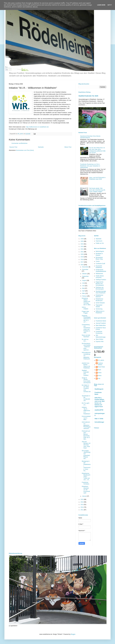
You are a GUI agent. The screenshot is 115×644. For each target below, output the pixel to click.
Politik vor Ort (100, 243)
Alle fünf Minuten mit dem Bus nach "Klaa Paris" (86, 445)
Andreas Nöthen (100, 364)
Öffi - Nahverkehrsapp (101, 336)
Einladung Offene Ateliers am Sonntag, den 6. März (86, 301)
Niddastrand (99, 274)
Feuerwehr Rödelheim (99, 267)
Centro (98, 261)
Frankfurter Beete (101, 321)
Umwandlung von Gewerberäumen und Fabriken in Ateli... (86, 329)
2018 (82, 259)
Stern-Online (99, 339)
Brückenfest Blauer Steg (99, 258)
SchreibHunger (99, 422)
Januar (84, 496)
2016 (82, 265)
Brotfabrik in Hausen (99, 254)
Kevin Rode (101, 367)
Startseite (41, 147)
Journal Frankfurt (101, 323)
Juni (84, 286)
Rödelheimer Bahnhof (100, 296)
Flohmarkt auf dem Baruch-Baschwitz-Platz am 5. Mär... (86, 435)
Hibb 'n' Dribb (99, 419)
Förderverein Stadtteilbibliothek (101, 270)
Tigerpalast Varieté (99, 306)
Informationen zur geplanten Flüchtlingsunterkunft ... (86, 425)
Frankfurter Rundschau (99, 332)
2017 (82, 262)
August (84, 280)
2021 (82, 252)
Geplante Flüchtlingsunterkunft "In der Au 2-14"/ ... (86, 319)
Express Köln (100, 342)
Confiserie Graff (100, 264)
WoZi (100, 370)
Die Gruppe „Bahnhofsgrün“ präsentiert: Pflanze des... (86, 455)
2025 (82, 241)
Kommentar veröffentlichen (20, 143)
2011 (82, 510)
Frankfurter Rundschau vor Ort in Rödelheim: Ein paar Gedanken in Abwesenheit (90, 166)
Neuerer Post (13, 147)
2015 (82, 499)
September (85, 276)
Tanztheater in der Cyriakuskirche (86, 398)
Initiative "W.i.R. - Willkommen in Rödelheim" (86, 411)
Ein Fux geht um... (86, 404)
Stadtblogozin (99, 389)
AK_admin (101, 360)
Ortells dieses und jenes (100, 277)
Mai (83, 288)
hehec (100, 373)
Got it (110, 5)
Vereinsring (99, 309)
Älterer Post (68, 147)
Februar (85, 296)
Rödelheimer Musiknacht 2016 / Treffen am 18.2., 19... (86, 477)
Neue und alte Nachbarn (86, 336)
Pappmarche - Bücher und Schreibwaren (100, 284)
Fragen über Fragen (85, 312)
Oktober (85, 274)
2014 (82, 502)
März (84, 293)
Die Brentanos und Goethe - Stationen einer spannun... (86, 347)
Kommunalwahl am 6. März (86, 418)
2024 (82, 244)
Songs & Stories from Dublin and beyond (86, 380)
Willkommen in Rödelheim (100, 312)
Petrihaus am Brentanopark (100, 288)
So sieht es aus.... (85, 340)
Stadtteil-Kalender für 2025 (88, 96)
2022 (82, 249)
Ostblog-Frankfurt (101, 280)
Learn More (101, 5)
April (84, 291)
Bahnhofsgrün (100, 251)
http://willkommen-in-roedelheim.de (37, 127)
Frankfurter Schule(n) (85, 483)
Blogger (73, 634)
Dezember (85, 267)
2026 (82, 239)
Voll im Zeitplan (85, 308)
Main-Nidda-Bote (101, 325)
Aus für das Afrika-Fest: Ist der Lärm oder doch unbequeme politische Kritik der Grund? (97, 150)
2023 (82, 247)
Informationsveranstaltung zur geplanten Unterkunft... (86, 356)
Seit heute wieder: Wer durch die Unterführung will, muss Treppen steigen (97, 190)
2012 (82, 507)
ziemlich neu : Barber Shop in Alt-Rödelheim (86, 366)
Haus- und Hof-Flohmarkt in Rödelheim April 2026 (97, 178)
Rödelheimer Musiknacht (100, 300)
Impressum (99, 241)
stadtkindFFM (99, 410)
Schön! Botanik (100, 303)
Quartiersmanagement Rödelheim (101, 292)
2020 (82, 254)
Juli (83, 283)
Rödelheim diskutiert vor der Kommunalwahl (86, 490)
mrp (99, 378)
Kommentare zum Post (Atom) (25, 150)
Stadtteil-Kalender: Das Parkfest (85, 373)
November (85, 269)
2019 (82, 257)
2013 (82, 505)
